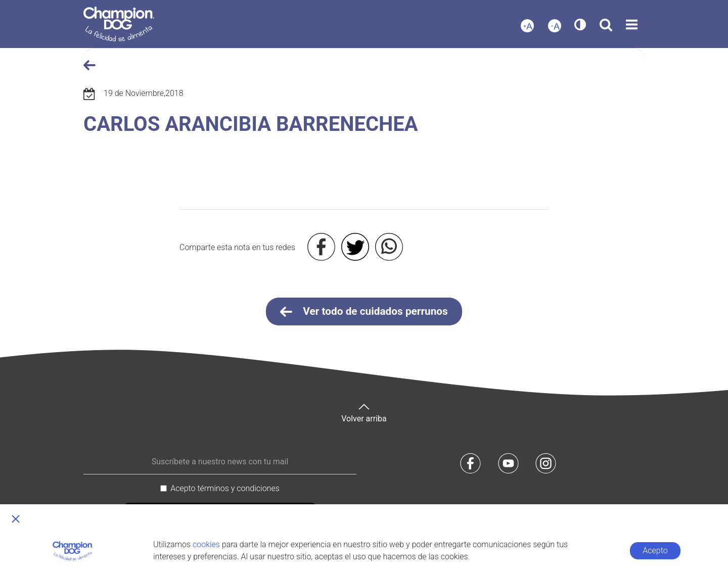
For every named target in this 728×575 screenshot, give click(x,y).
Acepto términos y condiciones (225, 488)
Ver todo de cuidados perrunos (364, 312)
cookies (206, 544)
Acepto (655, 550)
